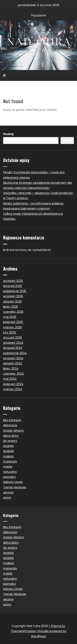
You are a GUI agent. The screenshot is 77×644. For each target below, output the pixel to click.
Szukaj (8, 134)
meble (8, 467)
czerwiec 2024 (13, 374)
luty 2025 (10, 332)
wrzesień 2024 (13, 358)
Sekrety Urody (13, 482)
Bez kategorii (12, 420)
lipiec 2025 (11, 307)
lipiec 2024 (11, 368)
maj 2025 (10, 317)
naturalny (10, 472)
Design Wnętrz (13, 431)
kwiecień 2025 (13, 322)
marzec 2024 (13, 389)
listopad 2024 (13, 348)
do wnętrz (10, 441)
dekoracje (10, 425)
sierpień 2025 (12, 302)
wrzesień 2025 (13, 296)
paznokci (9, 477)
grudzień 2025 (13, 281)
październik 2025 (15, 291)
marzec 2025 (12, 327)
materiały (10, 461)
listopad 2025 (13, 286)
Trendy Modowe (15, 487)
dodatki (8, 446)
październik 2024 (15, 353)
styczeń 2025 (13, 338)
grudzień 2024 (13, 343)
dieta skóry (11, 436)
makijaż (8, 456)
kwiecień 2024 (13, 384)
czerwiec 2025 (13, 312)
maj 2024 (10, 379)
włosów (8, 492)
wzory (7, 498)
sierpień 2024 (13, 363)
